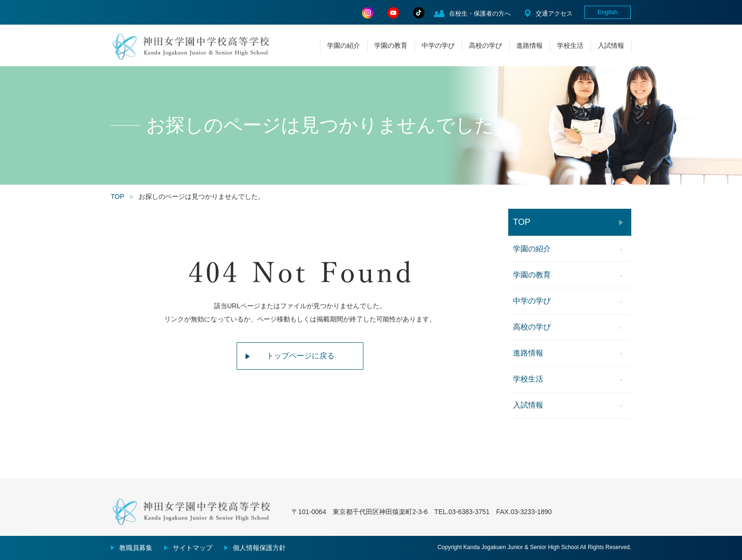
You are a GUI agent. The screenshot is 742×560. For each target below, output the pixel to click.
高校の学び (486, 45)
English (608, 12)
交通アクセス (554, 13)
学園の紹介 (344, 45)
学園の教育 (391, 45)
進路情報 (530, 45)
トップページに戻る (300, 356)
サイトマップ (193, 548)
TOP (118, 196)
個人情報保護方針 (259, 548)
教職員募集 (136, 548)
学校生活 (570, 45)
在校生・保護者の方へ (480, 13)
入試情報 (611, 45)
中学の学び (438, 45)
